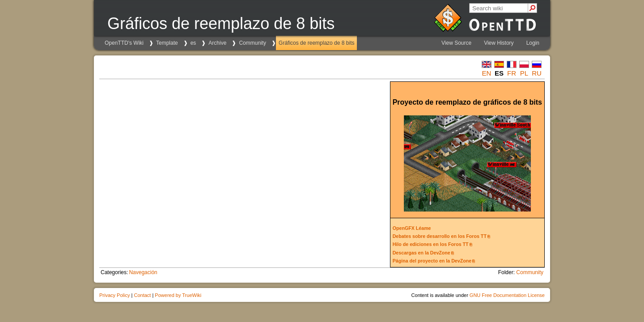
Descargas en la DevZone (422, 253)
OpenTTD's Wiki (124, 43)
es (193, 43)
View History (499, 43)
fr (512, 73)
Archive (217, 43)
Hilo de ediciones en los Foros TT (431, 244)
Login (533, 43)
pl (524, 73)
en (487, 73)
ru (537, 73)
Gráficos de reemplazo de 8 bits (316, 43)
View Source (456, 43)
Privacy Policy (114, 295)
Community (252, 43)
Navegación (143, 272)
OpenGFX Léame (412, 228)
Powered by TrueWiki (178, 295)
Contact (142, 295)
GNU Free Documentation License (507, 295)
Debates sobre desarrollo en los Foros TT (440, 236)
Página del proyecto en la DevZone (432, 261)
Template (167, 43)
